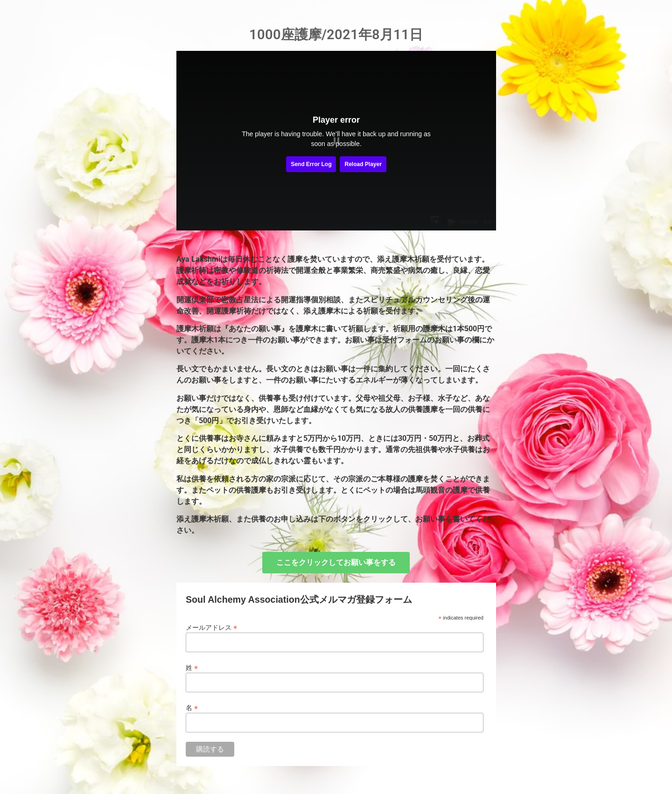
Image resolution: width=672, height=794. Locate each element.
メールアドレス (211, 627)
